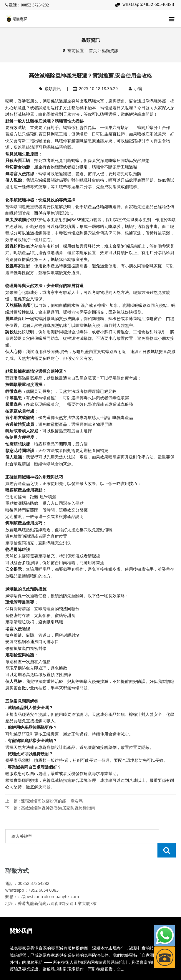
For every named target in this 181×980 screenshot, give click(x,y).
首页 (93, 51)
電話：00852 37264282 (29, 5)
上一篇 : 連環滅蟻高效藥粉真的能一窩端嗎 (44, 801)
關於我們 (21, 917)
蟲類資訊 (110, 51)
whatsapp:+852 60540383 (148, 4)
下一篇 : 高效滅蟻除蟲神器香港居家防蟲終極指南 (50, 808)
